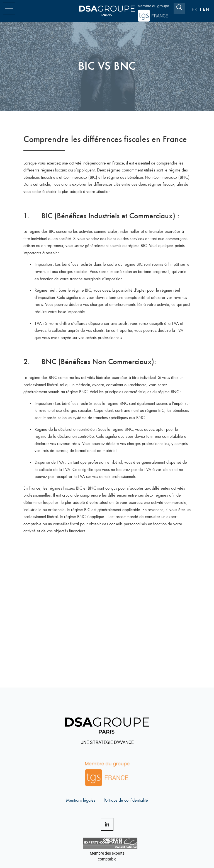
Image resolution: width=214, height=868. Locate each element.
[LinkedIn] (107, 824)
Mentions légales (81, 800)
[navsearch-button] (179, 8)
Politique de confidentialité (126, 800)
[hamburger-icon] (9, 9)
